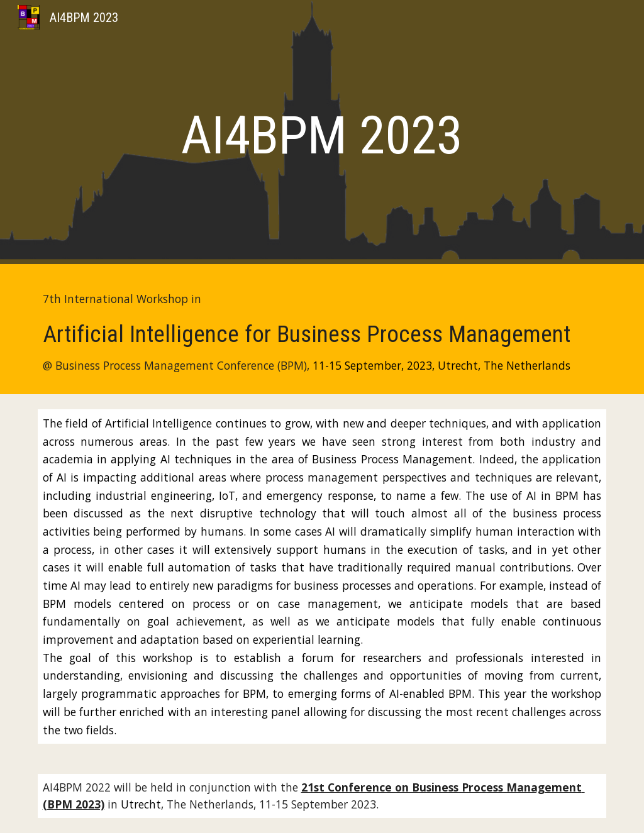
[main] (322, 135)
